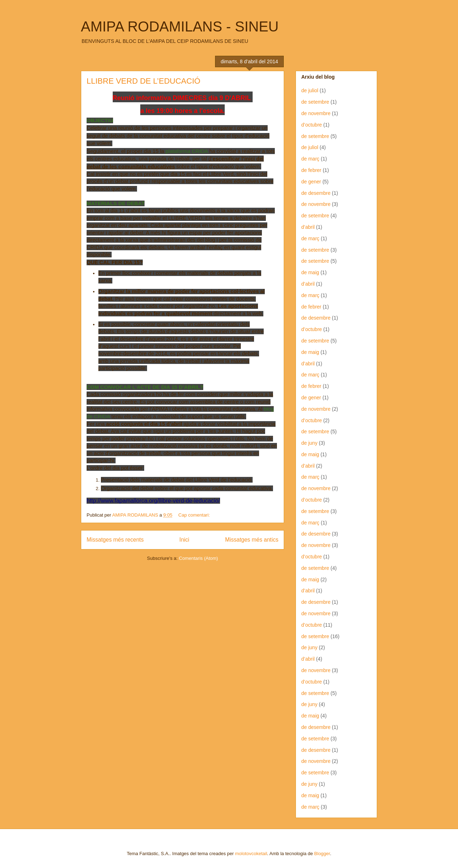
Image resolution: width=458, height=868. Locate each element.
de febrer (311, 170)
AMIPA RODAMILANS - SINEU (180, 26)
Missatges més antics (252, 540)
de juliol (310, 90)
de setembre (315, 102)
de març (310, 159)
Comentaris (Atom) (198, 558)
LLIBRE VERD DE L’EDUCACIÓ (143, 81)
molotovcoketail (251, 854)
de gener (311, 182)
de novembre (316, 113)
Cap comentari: (195, 515)
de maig (310, 272)
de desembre (316, 193)
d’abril (308, 227)
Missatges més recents (115, 540)
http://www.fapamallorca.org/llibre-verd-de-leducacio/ (153, 501)
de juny (309, 443)
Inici (184, 540)
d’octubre (312, 125)
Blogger (322, 854)
